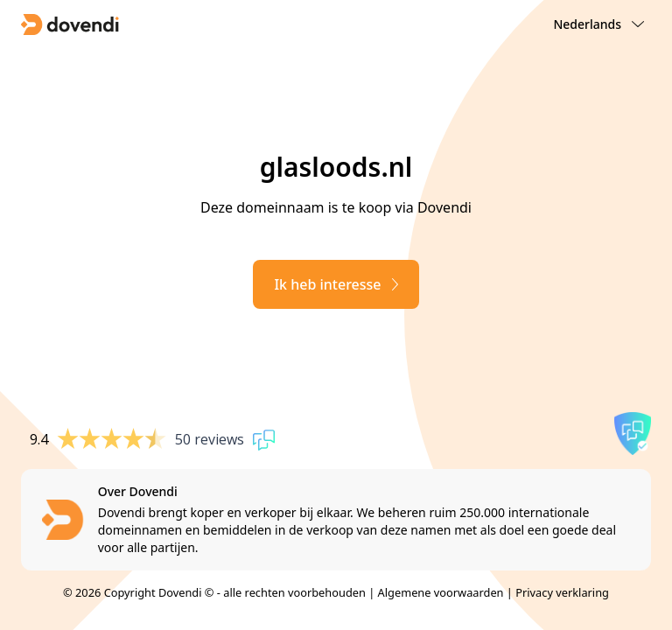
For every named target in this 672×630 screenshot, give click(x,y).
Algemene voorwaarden (441, 592)
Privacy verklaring (562, 592)
